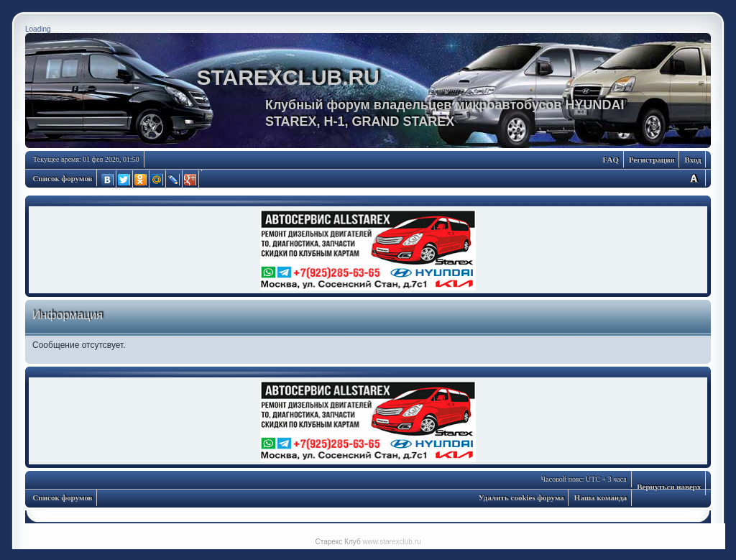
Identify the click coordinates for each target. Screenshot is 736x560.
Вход (693, 160)
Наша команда (601, 497)
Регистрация (652, 160)
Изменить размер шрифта (694, 178)
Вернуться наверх (669, 487)
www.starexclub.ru (391, 542)
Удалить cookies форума (521, 497)
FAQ (611, 160)
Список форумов (63, 178)
